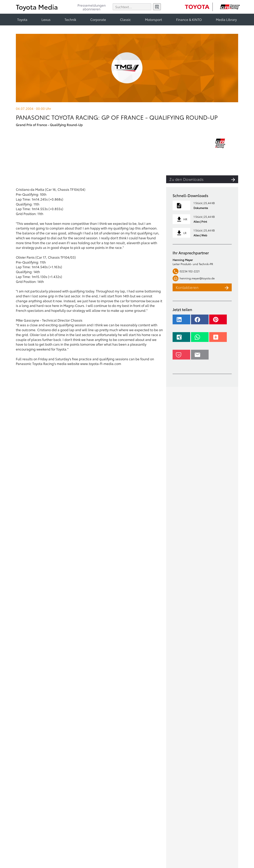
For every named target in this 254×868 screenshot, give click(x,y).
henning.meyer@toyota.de (194, 278)
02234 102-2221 (186, 271)
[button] (181, 321)
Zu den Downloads (204, 179)
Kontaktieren (204, 287)
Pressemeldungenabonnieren (92, 7)
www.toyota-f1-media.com (101, 364)
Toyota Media (37, 7)
